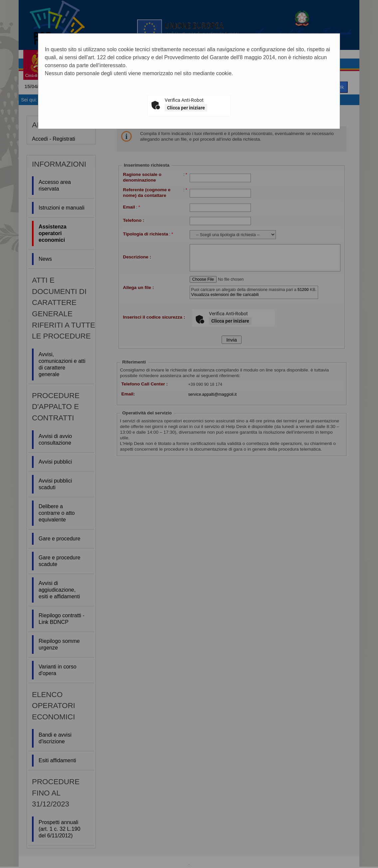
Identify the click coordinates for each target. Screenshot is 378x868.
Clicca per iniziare (186, 108)
